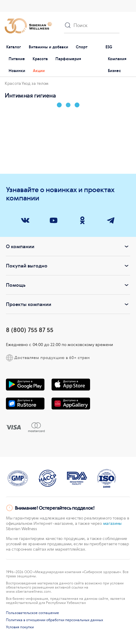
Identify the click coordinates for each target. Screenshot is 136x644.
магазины (112, 523)
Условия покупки (20, 627)
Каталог (14, 47)
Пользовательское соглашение (32, 613)
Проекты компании (68, 304)
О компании (68, 246)
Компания (117, 59)
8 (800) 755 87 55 (30, 330)
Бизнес (114, 71)
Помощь (68, 285)
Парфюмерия (68, 59)
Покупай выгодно (68, 266)
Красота (40, 59)
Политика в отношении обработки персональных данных (55, 620)
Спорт (82, 47)
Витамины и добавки (48, 47)
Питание (17, 59)
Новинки (17, 71)
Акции (39, 71)
